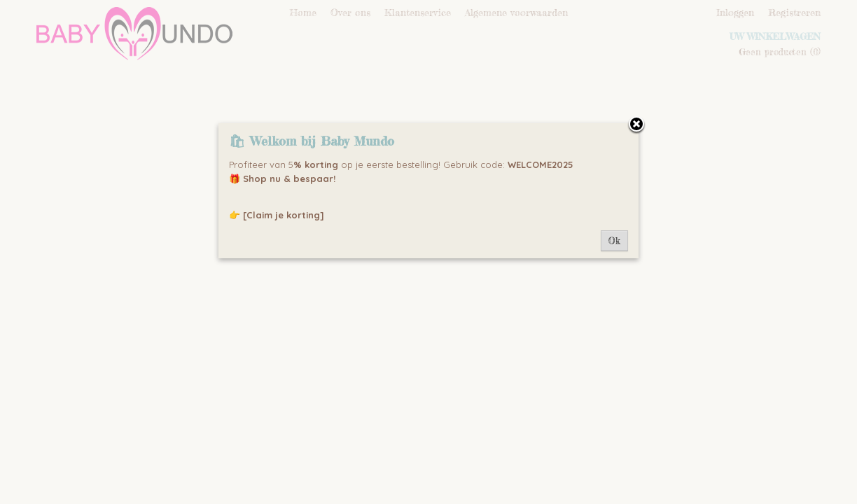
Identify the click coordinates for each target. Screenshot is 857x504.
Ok (614, 241)
